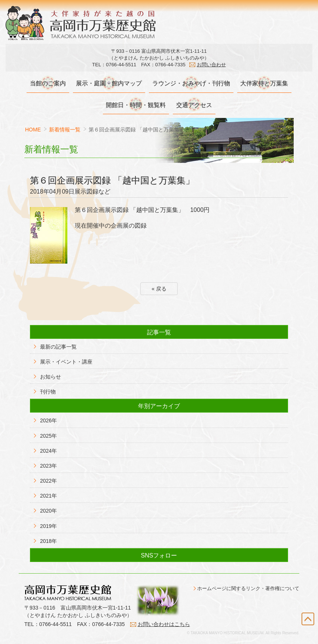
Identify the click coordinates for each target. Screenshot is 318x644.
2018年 (48, 541)
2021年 (48, 496)
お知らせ (51, 377)
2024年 (48, 451)
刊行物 (48, 392)
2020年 (48, 511)
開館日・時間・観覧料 (135, 105)
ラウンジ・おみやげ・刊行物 (192, 84)
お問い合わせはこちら (164, 632)
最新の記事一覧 (58, 347)
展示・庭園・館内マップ (108, 84)
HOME (33, 130)
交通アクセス (195, 105)
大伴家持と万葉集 (266, 84)
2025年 (48, 436)
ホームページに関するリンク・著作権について (248, 596)
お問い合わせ (211, 65)
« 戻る (159, 289)
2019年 (48, 526)
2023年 (48, 466)
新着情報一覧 (65, 130)
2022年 (48, 481)
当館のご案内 (46, 84)
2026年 (48, 421)
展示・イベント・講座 (66, 362)
